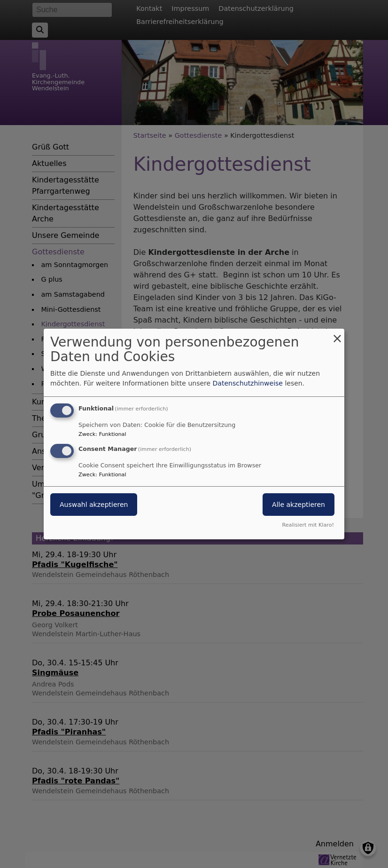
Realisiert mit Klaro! (308, 525)
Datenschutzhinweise (248, 383)
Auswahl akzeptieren (94, 505)
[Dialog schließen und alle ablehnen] (337, 335)
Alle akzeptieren (299, 505)
